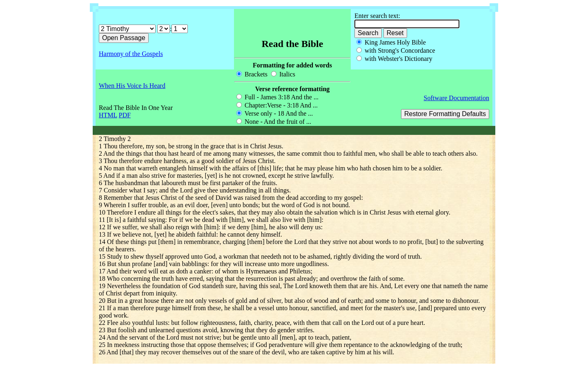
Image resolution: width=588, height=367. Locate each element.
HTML (108, 115)
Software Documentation (457, 98)
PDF (125, 115)
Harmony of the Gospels (131, 54)
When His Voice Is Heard (132, 86)
